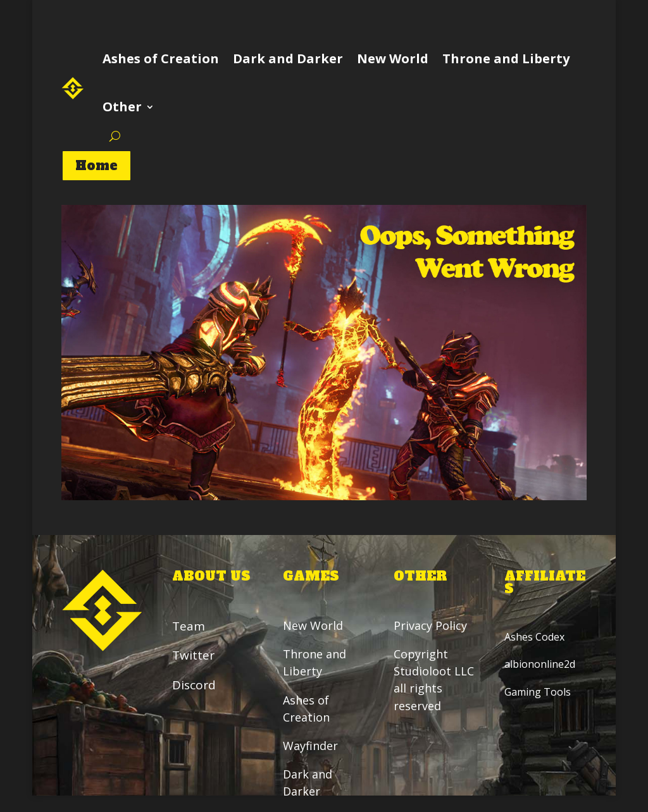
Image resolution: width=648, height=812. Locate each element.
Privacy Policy (432, 625)
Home (97, 166)
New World (393, 58)
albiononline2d (540, 665)
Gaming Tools (538, 692)
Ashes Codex (534, 637)
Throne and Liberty (506, 58)
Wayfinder (310, 746)
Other (122, 107)
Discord (194, 685)
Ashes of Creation (161, 58)
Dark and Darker (288, 58)
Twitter (193, 656)
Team (189, 626)
